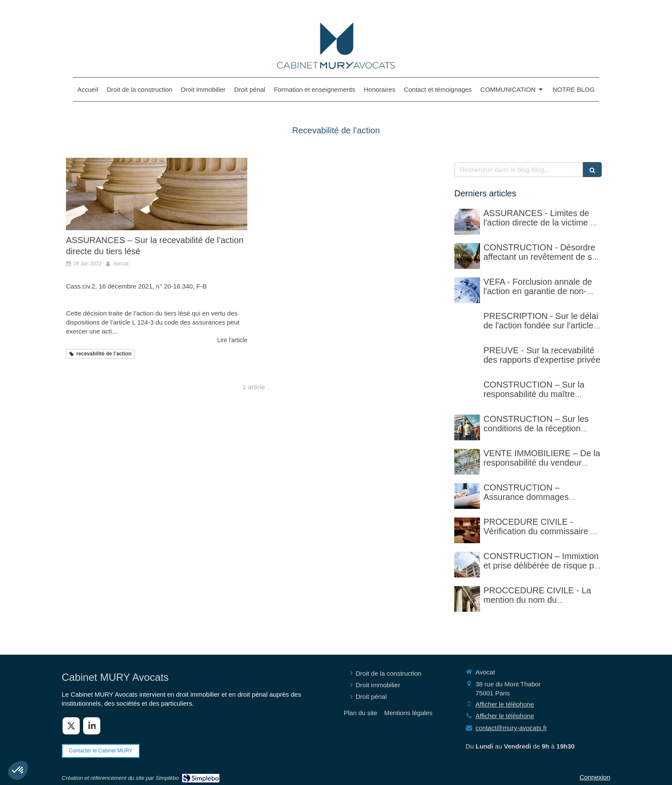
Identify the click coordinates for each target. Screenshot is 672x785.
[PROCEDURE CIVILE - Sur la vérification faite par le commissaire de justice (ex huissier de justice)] (467, 530)
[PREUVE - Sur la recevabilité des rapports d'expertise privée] (467, 359)
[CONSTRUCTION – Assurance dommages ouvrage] (467, 496)
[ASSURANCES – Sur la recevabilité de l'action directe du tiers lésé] (157, 194)
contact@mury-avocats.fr (511, 728)
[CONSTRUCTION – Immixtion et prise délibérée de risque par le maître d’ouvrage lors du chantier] (467, 565)
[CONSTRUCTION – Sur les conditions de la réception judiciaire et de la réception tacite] (467, 427)
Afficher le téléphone (505, 704)
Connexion (595, 777)
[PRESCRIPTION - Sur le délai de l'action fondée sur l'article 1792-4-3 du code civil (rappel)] (467, 325)
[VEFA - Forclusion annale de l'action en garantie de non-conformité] (467, 290)
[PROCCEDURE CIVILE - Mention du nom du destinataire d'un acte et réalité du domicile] (467, 599)
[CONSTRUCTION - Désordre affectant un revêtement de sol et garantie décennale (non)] (467, 256)
